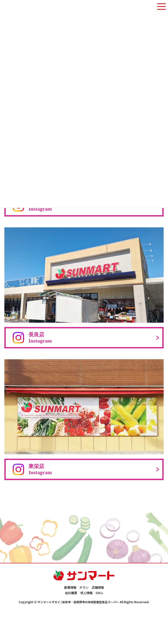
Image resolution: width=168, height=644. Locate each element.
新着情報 (70, 588)
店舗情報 (98, 588)
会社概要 (71, 593)
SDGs (99, 593)
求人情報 (86, 593)
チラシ (84, 588)
